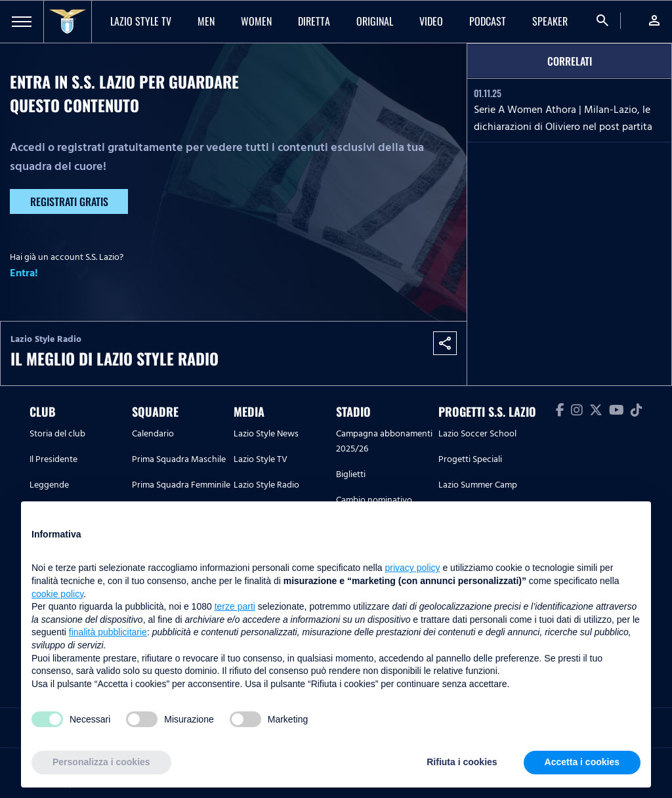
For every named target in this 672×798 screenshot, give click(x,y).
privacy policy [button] (413, 568)
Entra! (24, 273)
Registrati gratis (69, 201)
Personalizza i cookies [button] (101, 762)
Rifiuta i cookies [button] (462, 762)
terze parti (235, 606)
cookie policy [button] (57, 594)
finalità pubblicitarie (108, 632)
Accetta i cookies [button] (582, 762)
